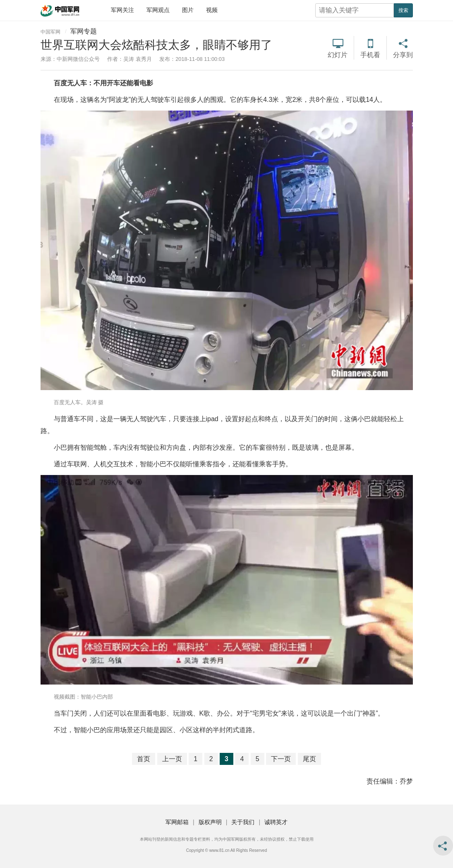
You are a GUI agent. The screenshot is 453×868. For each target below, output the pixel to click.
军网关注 (122, 10)
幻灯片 (338, 55)
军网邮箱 (177, 822)
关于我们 (243, 822)
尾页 (309, 759)
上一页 (172, 759)
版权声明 (210, 822)
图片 (188, 10)
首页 (144, 759)
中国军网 (50, 32)
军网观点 (158, 10)
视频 (212, 10)
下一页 (281, 759)
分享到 (403, 55)
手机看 (370, 55)
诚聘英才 (276, 822)
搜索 (403, 10)
